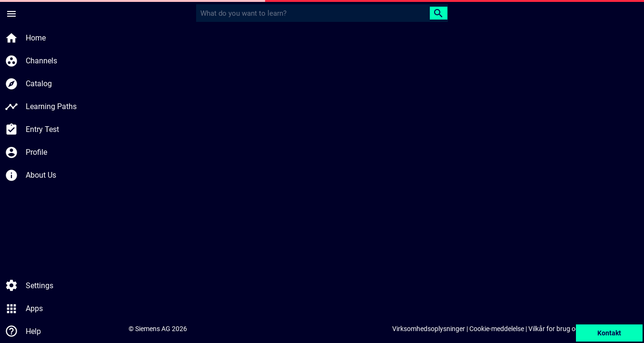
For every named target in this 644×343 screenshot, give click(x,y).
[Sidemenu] (11, 13)
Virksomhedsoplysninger (429, 329)
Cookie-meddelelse (497, 329)
